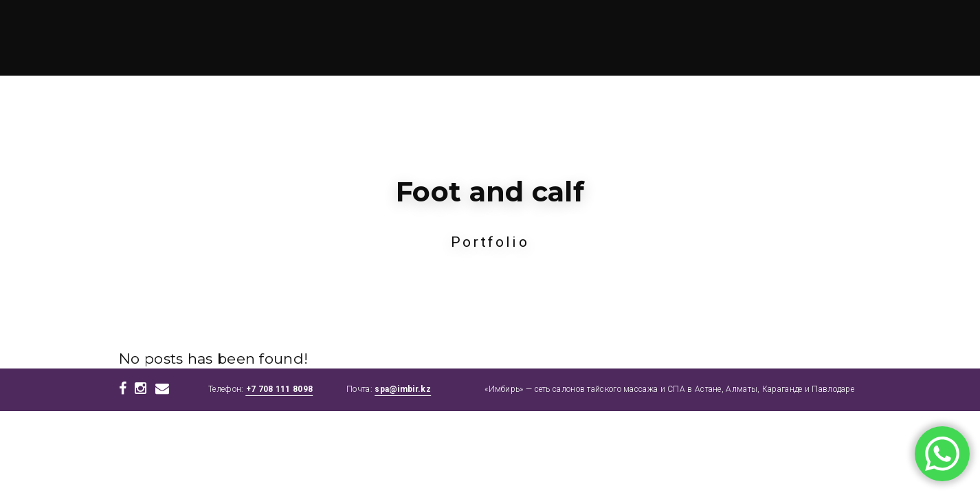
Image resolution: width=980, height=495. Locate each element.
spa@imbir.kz (403, 389)
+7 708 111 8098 (280, 389)
